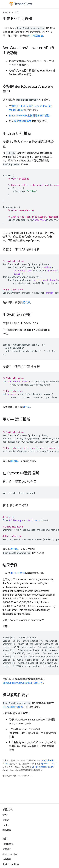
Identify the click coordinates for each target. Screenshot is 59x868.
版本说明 (7, 849)
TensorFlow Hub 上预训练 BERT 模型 (29, 116)
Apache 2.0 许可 (48, 764)
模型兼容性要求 (23, 121)
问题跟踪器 (8, 844)
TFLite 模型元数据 (13, 707)
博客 (5, 815)
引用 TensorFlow (11, 864)
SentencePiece (17, 74)
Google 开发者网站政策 (42, 767)
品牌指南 (7, 859)
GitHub (6, 820)
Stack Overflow (10, 854)
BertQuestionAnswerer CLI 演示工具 (23, 683)
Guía (17, 12)
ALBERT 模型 (18, 573)
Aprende (6, 12)
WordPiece (46, 71)
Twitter (6, 825)
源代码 (26, 303)
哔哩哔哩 (7, 830)
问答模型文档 (35, 36)
